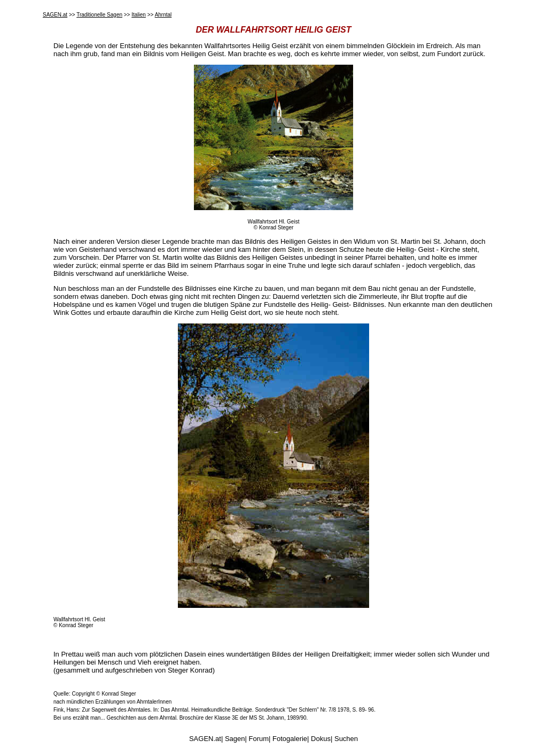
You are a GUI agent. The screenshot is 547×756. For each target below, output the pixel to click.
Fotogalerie (290, 739)
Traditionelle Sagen (99, 15)
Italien (139, 15)
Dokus (321, 739)
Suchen (346, 739)
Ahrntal (163, 15)
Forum (259, 739)
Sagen (235, 739)
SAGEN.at (55, 15)
